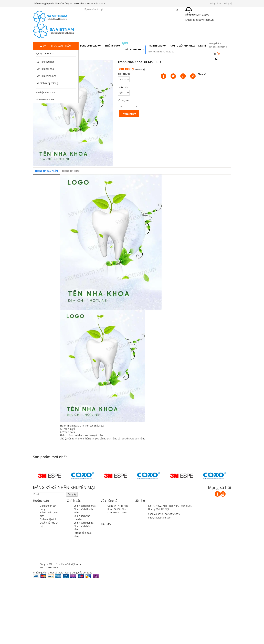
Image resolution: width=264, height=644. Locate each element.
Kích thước (124, 74)
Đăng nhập (216, 3)
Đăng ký (228, 3)
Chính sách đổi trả (84, 523)
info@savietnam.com (160, 518)
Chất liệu (123, 87)
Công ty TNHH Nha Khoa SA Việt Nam (118, 507)
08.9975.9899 (172, 514)
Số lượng (123, 101)
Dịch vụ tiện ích (48, 519)
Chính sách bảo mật (85, 506)
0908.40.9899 (156, 514)
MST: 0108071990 (117, 512)
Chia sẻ (202, 74)
